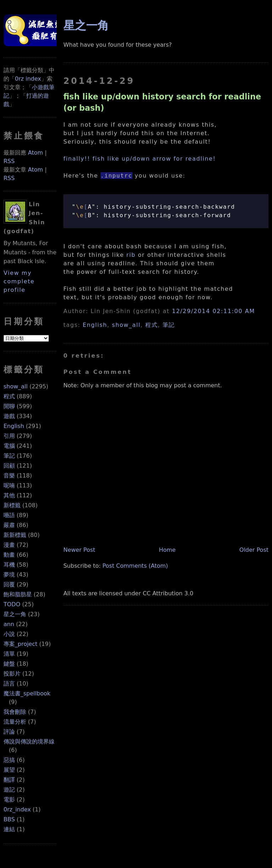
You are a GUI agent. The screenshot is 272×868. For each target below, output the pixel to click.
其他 (9, 495)
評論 (9, 732)
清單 (9, 654)
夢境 (9, 575)
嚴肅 (9, 525)
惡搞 (9, 760)
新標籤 (12, 505)
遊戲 (9, 416)
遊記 (9, 790)
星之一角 (15, 614)
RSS (9, 161)
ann (9, 624)
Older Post (254, 550)
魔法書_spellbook (27, 693)
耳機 (9, 565)
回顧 (9, 466)
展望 (9, 770)
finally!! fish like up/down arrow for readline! (140, 159)
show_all (16, 386)
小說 (9, 634)
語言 (9, 684)
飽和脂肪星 (18, 594)
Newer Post (79, 550)
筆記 (9, 456)
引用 (9, 436)
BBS (9, 819)
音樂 (9, 476)
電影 (9, 800)
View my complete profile (19, 281)
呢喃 (9, 485)
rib (131, 255)
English (14, 426)
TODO (12, 604)
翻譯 (9, 780)
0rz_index (17, 809)
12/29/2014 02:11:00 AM (213, 311)
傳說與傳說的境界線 (29, 742)
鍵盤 (9, 664)
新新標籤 (15, 535)
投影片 (12, 674)
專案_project (21, 644)
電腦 (9, 446)
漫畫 (9, 545)
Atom (35, 153)
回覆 (9, 585)
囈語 (9, 515)
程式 (9, 396)
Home (167, 550)
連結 (9, 829)
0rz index (28, 79)
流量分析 (15, 722)
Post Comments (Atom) (135, 566)
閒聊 (9, 406)
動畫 (9, 555)
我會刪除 (15, 712)
